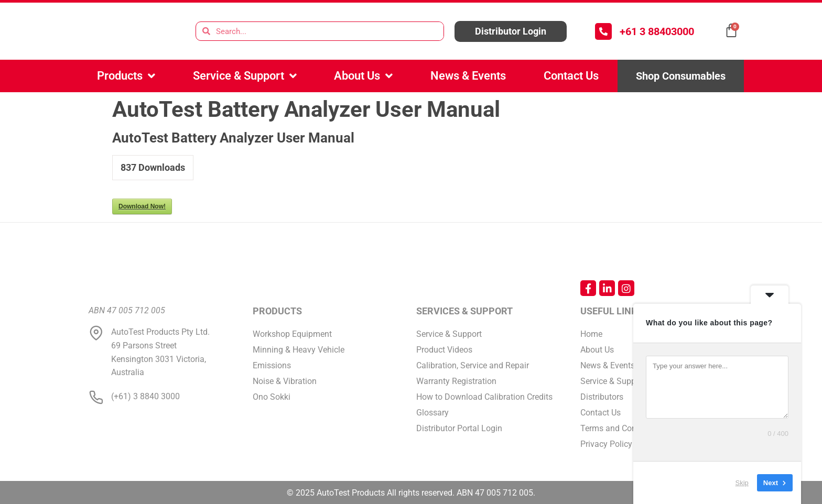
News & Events (468, 76)
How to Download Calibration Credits (484, 397)
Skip (742, 483)
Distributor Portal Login (459, 428)
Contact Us (571, 76)
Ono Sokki (272, 397)
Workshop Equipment (292, 334)
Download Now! (142, 206)
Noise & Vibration (285, 381)
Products (126, 76)
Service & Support (245, 76)
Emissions (272, 365)
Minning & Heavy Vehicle (299, 350)
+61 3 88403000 (657, 31)
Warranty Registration (456, 381)
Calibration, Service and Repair (473, 365)
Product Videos (444, 350)
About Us (363, 76)
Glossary (432, 413)
